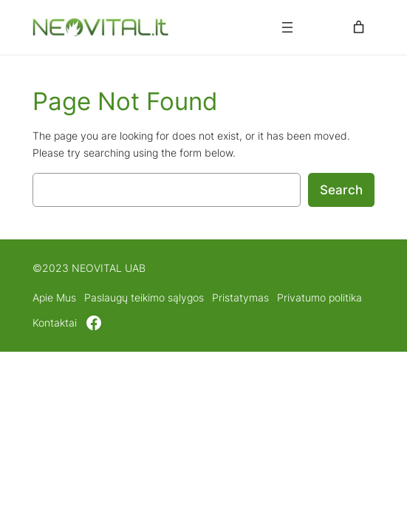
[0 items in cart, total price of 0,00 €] (359, 27)
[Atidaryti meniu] (287, 27)
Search (341, 190)
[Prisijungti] (323, 28)
